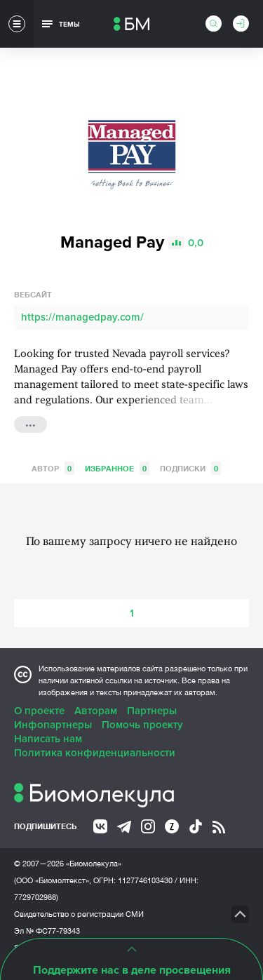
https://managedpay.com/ (82, 317)
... (31, 423)
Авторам (96, 711)
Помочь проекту (142, 725)
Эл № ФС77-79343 (47, 931)
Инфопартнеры (53, 725)
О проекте (39, 711)
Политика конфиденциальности (95, 753)
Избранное (117, 468)
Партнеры (152, 711)
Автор (53, 468)
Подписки (190, 468)
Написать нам (48, 739)
